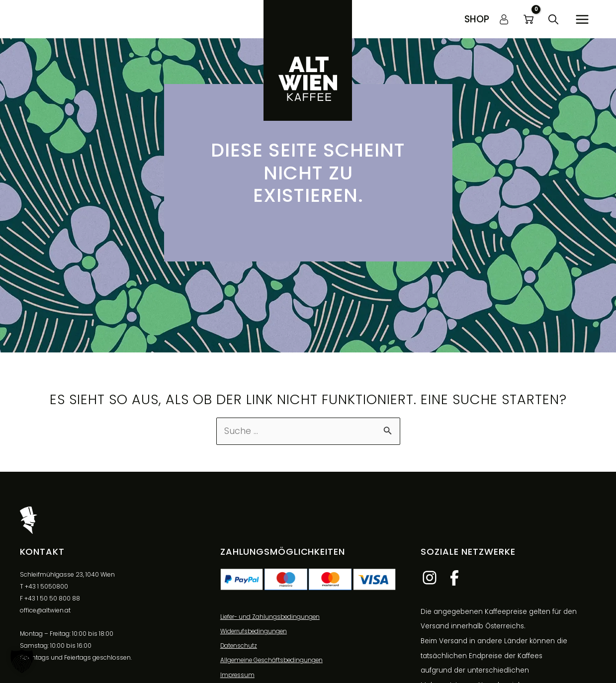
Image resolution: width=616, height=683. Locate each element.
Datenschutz (239, 647)
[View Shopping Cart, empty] (528, 19)
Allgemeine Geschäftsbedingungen (273, 662)
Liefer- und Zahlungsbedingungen (271, 618)
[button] (477, 19)
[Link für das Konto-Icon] (504, 19)
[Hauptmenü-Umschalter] (582, 19)
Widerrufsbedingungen (255, 633)
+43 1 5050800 (46, 587)
